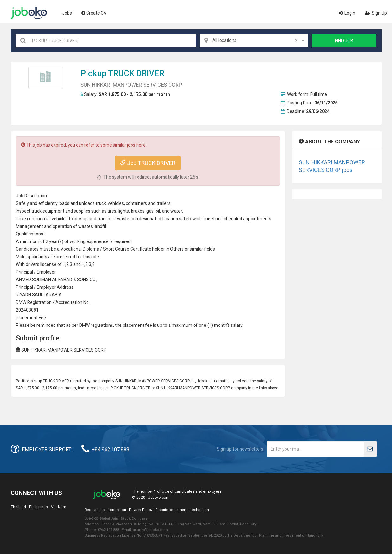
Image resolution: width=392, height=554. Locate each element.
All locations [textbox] (255, 40)
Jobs (67, 13)
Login (347, 13)
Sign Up (376, 13)
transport (107, 219)
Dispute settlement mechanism (182, 510)
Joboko (29, 13)
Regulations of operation (105, 510)
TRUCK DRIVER (136, 73)
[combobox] (254, 41)
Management (29, 226)
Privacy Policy (141, 510)
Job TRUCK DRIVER (148, 163)
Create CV (94, 13)
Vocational (71, 249)
